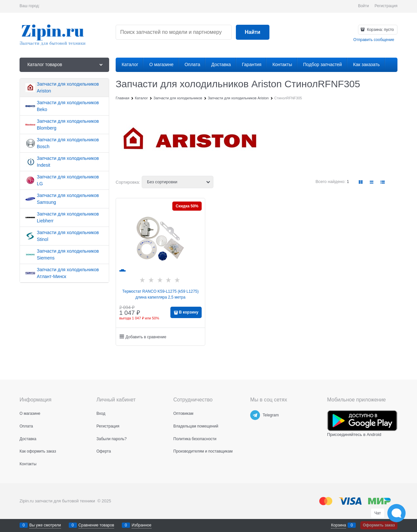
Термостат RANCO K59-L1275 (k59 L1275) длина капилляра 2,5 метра (160, 294)
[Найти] (253, 32)
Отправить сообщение (374, 40)
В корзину (189, 312)
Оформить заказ (379, 525)
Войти (364, 6)
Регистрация (386, 6)
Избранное (142, 525)
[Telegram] (255, 415)
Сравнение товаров (96, 525)
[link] (361, 182)
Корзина (338, 525)
